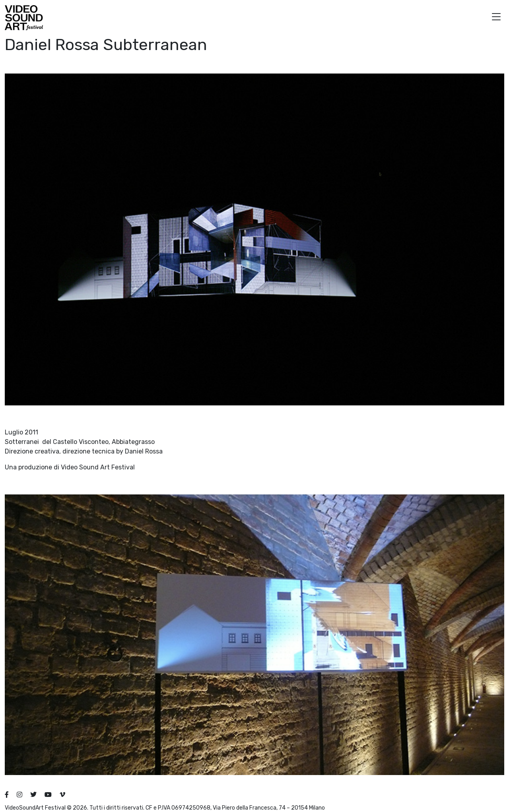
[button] (496, 18)
